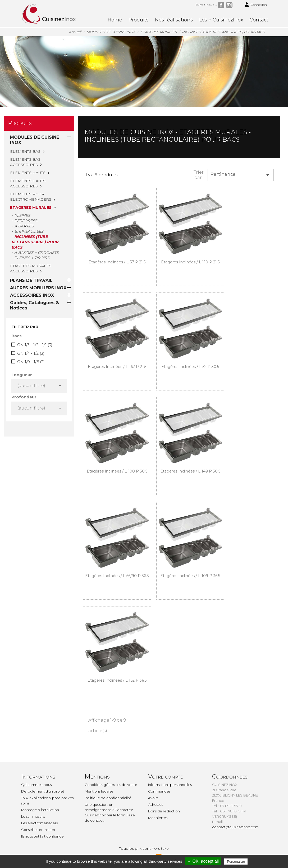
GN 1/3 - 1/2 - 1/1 (35, 292)
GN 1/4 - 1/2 (31, 300)
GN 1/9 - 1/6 (31, 309)
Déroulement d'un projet (43, 791)
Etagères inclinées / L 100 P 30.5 (117, 471)
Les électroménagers (39, 823)
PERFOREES (26, 221)
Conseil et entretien (38, 830)
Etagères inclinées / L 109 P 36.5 (190, 576)
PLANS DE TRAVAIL (31, 227)
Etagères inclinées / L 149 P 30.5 (190, 471)
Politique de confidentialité (108, 798)
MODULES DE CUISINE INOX (35, 140)
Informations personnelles (170, 785)
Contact (259, 20)
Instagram (229, 5)
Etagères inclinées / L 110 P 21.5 (190, 262)
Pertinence (241, 175)
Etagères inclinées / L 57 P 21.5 (117, 262)
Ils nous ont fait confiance (42, 836)
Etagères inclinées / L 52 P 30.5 (190, 367)
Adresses (156, 804)
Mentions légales (99, 791)
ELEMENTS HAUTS (28, 173)
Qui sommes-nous (36, 785)
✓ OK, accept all (203, 861)
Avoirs (153, 798)
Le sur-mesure (33, 816)
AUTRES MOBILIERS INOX (38, 235)
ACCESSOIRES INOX (32, 242)
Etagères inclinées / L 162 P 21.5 (117, 367)
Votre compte (165, 777)
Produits (139, 20)
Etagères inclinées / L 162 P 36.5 (117, 680)
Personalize (236, 862)
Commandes (159, 791)
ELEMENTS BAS (25, 151)
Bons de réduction (164, 811)
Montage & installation (40, 810)
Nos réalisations (174, 20)
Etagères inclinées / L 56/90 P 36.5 (117, 576)
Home (115, 20)
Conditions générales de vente (111, 785)
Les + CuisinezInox (221, 20)
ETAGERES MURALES (31, 208)
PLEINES (22, 215)
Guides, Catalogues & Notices (35, 252)
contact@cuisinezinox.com (235, 827)
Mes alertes (158, 818)
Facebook (221, 5)
